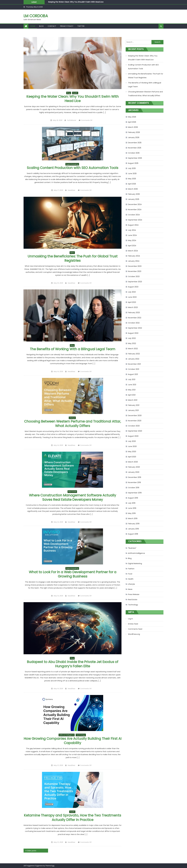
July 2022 (132, 338)
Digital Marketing (72, 164)
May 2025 (132, 179)
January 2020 (134, 472)
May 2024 (132, 240)
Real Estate (72, 492)
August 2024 (133, 225)
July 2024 (132, 230)
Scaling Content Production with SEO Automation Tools (73, 168)
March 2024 (133, 251)
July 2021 (132, 379)
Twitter (81, 26)
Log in (130, 619)
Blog (41, 26)
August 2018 (133, 534)
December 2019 (135, 477)
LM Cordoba (36, 16)
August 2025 (133, 163)
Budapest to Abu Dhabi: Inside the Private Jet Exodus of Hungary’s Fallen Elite (73, 664)
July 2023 (132, 292)
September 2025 (135, 158)
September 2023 (135, 282)
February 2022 (134, 354)
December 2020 (135, 416)
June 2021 (132, 385)
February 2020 (134, 467)
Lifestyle (72, 418)
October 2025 (134, 153)
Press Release (134, 594)
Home (33, 26)
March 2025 (133, 189)
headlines (71, 190)
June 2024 (132, 235)
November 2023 (135, 271)
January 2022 (134, 359)
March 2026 (133, 127)
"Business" (132, 548)
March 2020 (133, 462)
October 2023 (134, 276)
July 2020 (132, 441)
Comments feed (135, 629)
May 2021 (132, 390)
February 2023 (134, 313)
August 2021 (133, 374)
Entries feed (133, 624)
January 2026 (134, 137)
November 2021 (134, 364)
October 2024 (134, 215)
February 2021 (134, 405)
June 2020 (132, 446)
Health (75, 93)
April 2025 (132, 184)
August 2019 (133, 498)
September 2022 (135, 328)
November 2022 (135, 318)
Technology (81, 735)
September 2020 (135, 431)
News (72, 253)
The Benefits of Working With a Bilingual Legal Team (73, 349)
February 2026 (134, 132)
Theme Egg (50, 866)
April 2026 (132, 122)
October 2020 (134, 426)
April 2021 (132, 395)
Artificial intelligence (67, 735)
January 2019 (133, 529)
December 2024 (135, 204)
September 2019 (135, 493)
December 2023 (135, 266)
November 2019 (134, 482)
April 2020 (132, 457)
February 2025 (134, 194)
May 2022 (132, 343)
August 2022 (133, 333)
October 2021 (134, 369)
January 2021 (133, 410)
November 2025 (135, 148)
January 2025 (134, 199)
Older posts (31, 851)
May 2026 (132, 117)
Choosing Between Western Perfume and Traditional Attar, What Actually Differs (73, 424)
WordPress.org (134, 634)
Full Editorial (71, 120)
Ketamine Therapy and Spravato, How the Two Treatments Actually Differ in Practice (73, 818)
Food (130, 574)
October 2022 (134, 323)
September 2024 (135, 220)
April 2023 (132, 302)
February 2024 (134, 256)
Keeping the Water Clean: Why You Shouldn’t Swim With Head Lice (76, 2)
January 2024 (134, 261)
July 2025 (132, 168)
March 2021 (133, 400)
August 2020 (133, 436)
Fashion (131, 569)
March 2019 (133, 518)
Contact (52, 26)
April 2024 (132, 246)
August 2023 (133, 287)
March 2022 (133, 349)
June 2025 (132, 174)
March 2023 (133, 307)
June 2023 (132, 297)
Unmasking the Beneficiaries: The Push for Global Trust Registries (73, 258)
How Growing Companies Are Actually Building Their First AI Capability (73, 741)
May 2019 (132, 513)
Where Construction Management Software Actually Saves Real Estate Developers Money (73, 497)
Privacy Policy (67, 26)
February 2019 (134, 524)
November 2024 (135, 210)
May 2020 (132, 452)
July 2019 (132, 503)
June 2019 (132, 508)
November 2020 (135, 421)
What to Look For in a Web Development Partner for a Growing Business (73, 574)
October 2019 (134, 488)
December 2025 (135, 143)
